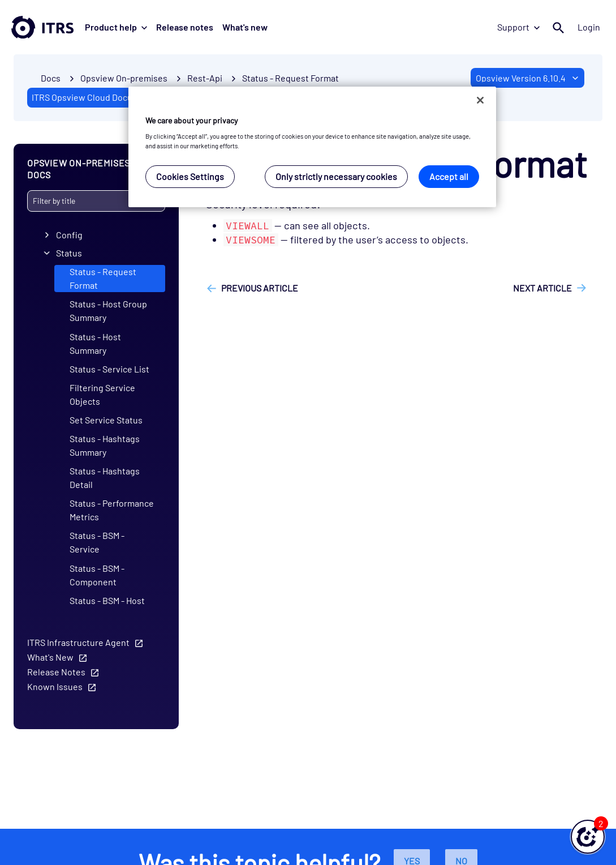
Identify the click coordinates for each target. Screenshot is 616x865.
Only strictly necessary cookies (336, 176)
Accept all (449, 176)
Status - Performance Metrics (112, 510)
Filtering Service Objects (102, 394)
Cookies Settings (190, 176)
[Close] (480, 100)
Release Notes (56, 671)
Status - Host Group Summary (108, 311)
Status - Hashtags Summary (105, 445)
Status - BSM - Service (97, 542)
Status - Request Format (290, 78)
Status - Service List (109, 368)
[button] (588, 837)
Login (589, 27)
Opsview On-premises (124, 78)
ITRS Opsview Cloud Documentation (103, 97)
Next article (542, 288)
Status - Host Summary (95, 343)
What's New (50, 656)
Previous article (260, 288)
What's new (245, 27)
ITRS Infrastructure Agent (78, 642)
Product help (116, 27)
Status (69, 253)
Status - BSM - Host (107, 600)
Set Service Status (106, 420)
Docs (51, 78)
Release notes (185, 27)
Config (69, 235)
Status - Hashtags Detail (105, 478)
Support (518, 27)
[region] (312, 147)
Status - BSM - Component (97, 574)
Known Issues (55, 686)
